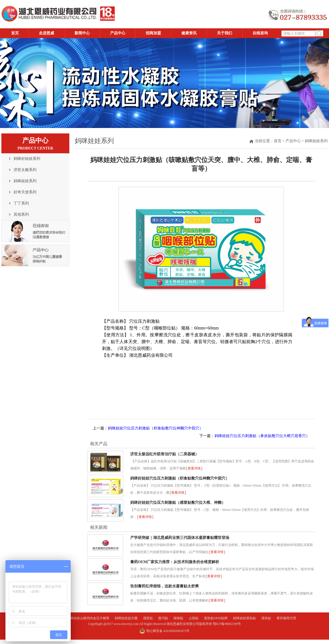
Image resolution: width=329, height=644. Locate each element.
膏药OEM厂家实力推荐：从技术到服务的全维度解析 (175, 561)
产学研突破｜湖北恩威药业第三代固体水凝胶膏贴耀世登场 (180, 537)
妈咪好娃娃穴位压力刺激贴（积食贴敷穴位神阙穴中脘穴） (180, 478)
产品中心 (293, 141)
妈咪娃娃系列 (316, 141)
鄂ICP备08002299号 (227, 622)
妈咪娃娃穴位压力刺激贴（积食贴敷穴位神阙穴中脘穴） (156, 428)
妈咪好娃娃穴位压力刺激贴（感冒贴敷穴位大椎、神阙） (178, 502)
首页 (278, 141)
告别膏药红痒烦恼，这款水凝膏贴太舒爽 (164, 585)
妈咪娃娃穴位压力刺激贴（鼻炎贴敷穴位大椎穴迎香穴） (262, 436)
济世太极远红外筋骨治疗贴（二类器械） (164, 454)
